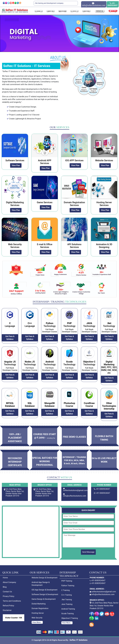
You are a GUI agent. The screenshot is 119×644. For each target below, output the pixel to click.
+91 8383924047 (103, 489)
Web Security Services (15, 246)
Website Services (104, 160)
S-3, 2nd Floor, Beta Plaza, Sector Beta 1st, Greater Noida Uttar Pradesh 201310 (104, 606)
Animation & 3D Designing (104, 246)
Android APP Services (45, 162)
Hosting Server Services (104, 204)
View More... (37, 622)
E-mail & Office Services (45, 246)
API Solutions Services (74, 246)
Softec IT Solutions (78, 640)
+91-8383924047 (98, 580)
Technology (50, 325)
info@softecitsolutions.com (75, 496)
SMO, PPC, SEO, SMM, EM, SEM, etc (109, 367)
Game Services (45, 202)
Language (10, 325)
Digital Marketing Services (15, 204)
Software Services (15, 160)
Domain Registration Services (74, 204)
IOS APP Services (74, 160)
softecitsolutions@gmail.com (75, 490)
